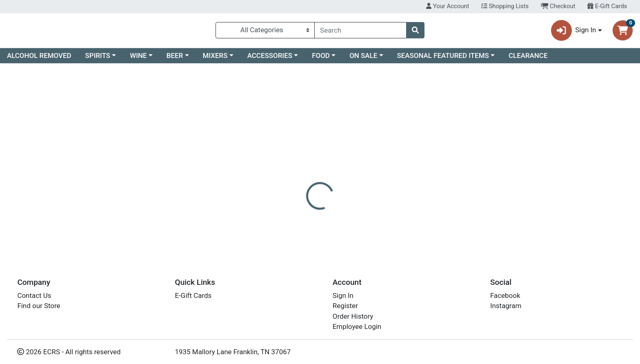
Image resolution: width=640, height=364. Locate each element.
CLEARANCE (528, 59)
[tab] (289, 177)
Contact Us (34, 295)
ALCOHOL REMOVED (39, 59)
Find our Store (39, 306)
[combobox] (360, 32)
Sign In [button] (574, 32)
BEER (175, 59)
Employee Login (357, 326)
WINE (138, 59)
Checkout (558, 6)
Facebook (505, 295)
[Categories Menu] (265, 32)
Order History (353, 316)
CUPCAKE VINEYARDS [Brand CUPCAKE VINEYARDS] (384, 210)
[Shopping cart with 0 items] (623, 32)
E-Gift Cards (607, 6)
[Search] (360, 32)
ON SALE (363, 59)
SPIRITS (98, 59)
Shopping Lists (505, 6)
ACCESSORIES (270, 59)
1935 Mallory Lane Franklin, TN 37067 (233, 352)
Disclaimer (328, 178)
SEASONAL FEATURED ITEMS (443, 59)
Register (345, 306)
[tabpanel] (453, 218)
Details (289, 178)
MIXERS (215, 59)
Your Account (448, 6)
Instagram (506, 306)
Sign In (343, 295)
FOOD (321, 59)
